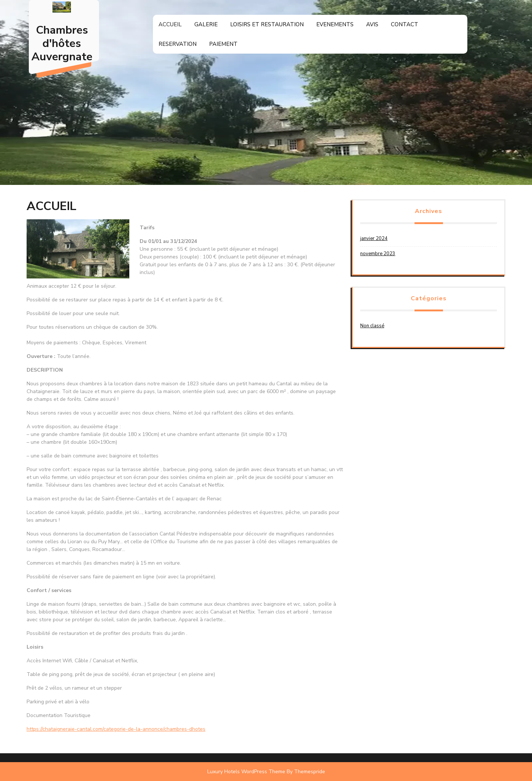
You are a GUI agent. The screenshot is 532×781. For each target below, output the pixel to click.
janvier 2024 (374, 239)
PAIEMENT (223, 44)
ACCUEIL (170, 24)
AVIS (372, 24)
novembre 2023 (378, 254)
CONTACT (405, 24)
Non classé (372, 326)
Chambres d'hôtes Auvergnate (62, 43)
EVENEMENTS (335, 24)
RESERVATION (178, 44)
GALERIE (206, 24)
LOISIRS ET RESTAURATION (267, 24)
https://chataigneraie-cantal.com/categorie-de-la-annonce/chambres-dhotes (116, 729)
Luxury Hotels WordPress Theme (246, 772)
